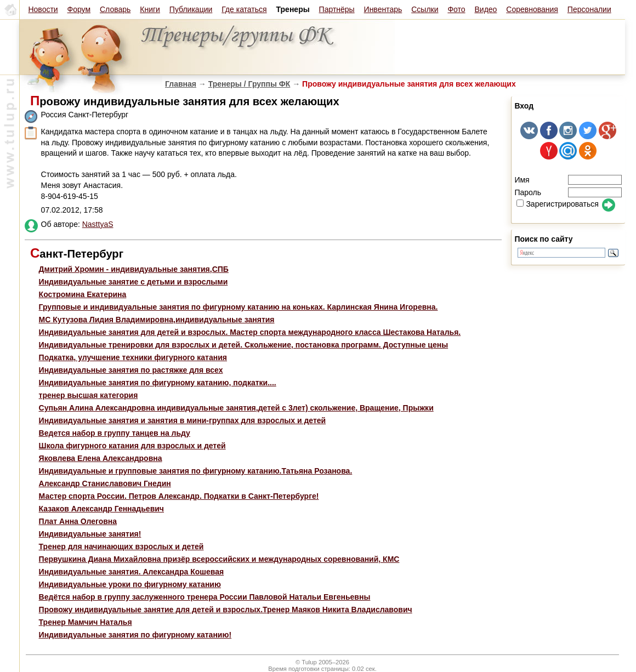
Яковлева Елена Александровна (101, 458)
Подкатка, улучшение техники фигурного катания (133, 357)
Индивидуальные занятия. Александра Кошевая (132, 572)
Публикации (191, 9)
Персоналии (589, 9)
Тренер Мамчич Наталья (86, 622)
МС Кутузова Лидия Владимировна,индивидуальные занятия (157, 320)
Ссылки (425, 9)
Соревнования (532, 9)
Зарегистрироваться (557, 204)
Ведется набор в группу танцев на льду (115, 433)
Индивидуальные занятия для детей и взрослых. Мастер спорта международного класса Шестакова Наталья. (250, 332)
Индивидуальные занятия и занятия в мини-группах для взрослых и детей (183, 420)
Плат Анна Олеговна (78, 521)
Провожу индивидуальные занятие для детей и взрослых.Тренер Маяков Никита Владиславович (226, 610)
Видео (485, 9)
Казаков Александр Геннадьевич (101, 509)
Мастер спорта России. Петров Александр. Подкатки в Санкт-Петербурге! (179, 496)
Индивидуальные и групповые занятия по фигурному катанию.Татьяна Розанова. (196, 471)
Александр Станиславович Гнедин (105, 483)
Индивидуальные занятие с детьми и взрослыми (134, 282)
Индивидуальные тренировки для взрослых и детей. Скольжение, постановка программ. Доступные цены (244, 345)
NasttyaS (98, 224)
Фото (456, 9)
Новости (43, 9)
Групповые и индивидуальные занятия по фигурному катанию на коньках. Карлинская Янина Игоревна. (238, 307)
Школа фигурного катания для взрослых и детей (132, 446)
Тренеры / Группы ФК (249, 84)
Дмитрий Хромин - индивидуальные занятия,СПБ (134, 269)
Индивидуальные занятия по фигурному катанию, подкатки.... (158, 383)
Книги (150, 9)
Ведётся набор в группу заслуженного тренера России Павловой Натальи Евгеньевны (205, 597)
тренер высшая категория (89, 395)
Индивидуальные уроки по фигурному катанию (130, 584)
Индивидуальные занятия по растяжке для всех (131, 370)
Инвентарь (383, 9)
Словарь (115, 9)
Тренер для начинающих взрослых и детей (121, 546)
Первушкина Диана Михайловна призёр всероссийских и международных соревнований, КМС (219, 559)
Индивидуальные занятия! (90, 534)
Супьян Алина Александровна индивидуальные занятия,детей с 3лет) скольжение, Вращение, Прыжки (236, 408)
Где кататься (244, 9)
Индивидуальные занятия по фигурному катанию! (135, 635)
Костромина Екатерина (83, 294)
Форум (79, 9)
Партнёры (337, 9)
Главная (181, 84)
